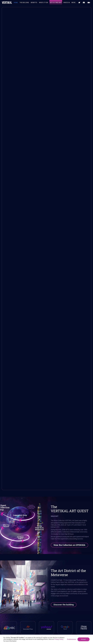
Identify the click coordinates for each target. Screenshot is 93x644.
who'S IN (67, 3)
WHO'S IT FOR (44, 3)
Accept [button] (83, 639)
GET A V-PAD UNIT (56, 3)
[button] (74, 3)
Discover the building (64, 605)
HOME (16, 3)
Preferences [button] (72, 639)
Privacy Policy (59, 639)
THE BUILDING (24, 3)
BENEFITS (34, 3)
